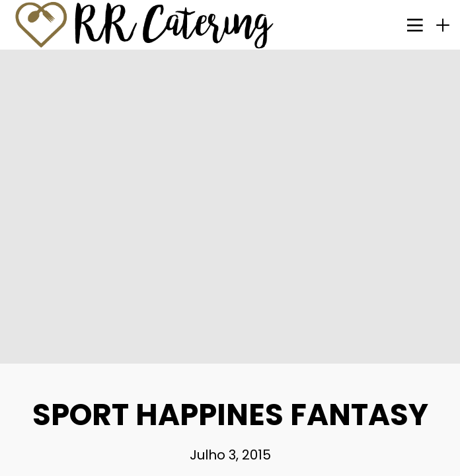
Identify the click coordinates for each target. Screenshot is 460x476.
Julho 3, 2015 (230, 455)
